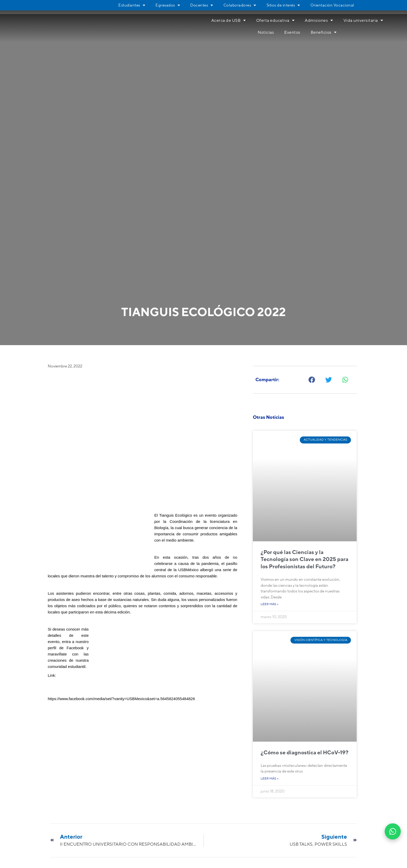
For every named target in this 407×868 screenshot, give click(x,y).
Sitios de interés (283, 5)
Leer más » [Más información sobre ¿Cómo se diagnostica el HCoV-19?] (270, 779)
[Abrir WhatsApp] (393, 831)
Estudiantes (132, 5)
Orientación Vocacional (332, 5)
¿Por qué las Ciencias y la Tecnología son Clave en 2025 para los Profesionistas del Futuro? (304, 559)
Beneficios (324, 32)
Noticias (266, 32)
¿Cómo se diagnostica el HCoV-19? (304, 753)
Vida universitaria (363, 20)
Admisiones (319, 20)
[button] (312, 380)
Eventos (292, 32)
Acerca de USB (229, 20)
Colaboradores (240, 5)
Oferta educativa (275, 20)
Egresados (168, 5)
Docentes (202, 5)
